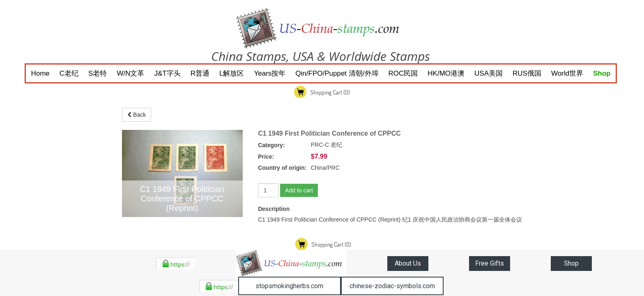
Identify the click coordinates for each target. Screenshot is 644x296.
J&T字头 (168, 73)
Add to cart (299, 190)
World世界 (567, 73)
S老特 (98, 73)
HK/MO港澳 (446, 73)
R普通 (200, 73)
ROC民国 (403, 73)
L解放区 (232, 73)
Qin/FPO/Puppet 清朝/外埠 (337, 73)
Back (137, 115)
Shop (602, 73)
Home (40, 73)
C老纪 (69, 73)
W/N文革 (130, 73)
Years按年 (270, 73)
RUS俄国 (527, 73)
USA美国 (489, 73)
